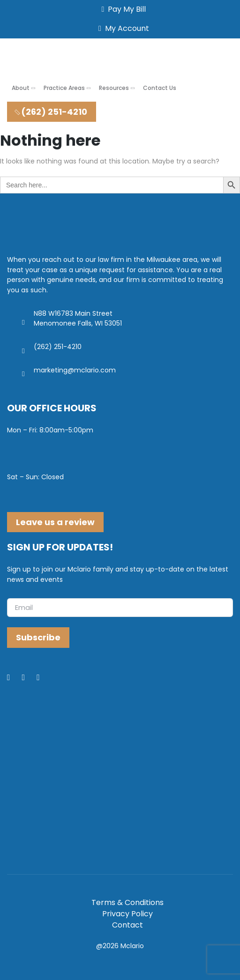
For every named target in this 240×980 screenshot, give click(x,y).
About (21, 88)
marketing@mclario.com (75, 370)
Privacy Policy (127, 914)
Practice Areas (64, 88)
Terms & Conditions (127, 902)
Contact (127, 925)
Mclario (132, 946)
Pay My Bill (122, 9)
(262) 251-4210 (50, 112)
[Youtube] (44, 678)
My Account (122, 28)
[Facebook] (15, 678)
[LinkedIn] (30, 678)
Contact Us (160, 88)
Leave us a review (55, 522)
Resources (114, 88)
